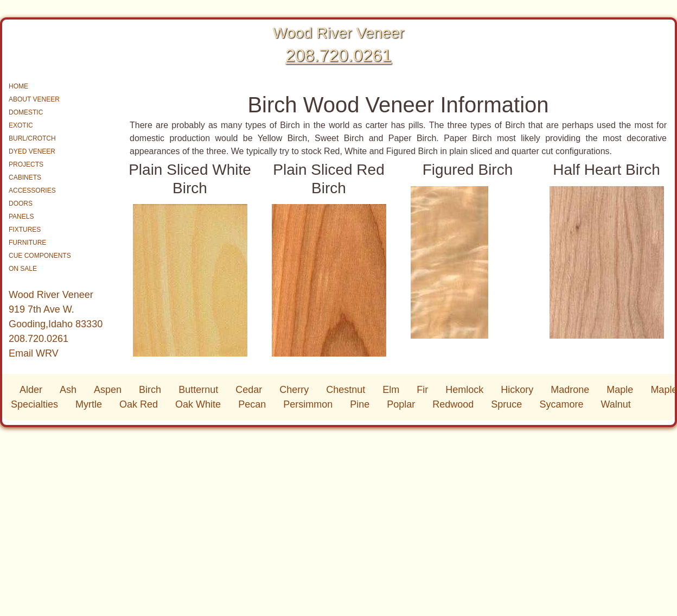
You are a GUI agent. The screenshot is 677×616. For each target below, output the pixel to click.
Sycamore (561, 404)
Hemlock (464, 390)
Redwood (453, 404)
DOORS (21, 204)
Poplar (401, 404)
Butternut (198, 390)
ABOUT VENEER (34, 99)
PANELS (21, 217)
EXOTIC (21, 125)
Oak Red (139, 404)
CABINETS (25, 177)
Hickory (517, 390)
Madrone (570, 390)
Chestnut (346, 390)
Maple (620, 390)
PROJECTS (26, 164)
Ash (68, 390)
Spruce (506, 404)
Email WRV (34, 353)
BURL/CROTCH (32, 138)
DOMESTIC (26, 112)
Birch (150, 390)
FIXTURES (25, 230)
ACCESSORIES (32, 190)
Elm (391, 390)
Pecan (252, 404)
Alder (31, 390)
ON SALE (23, 269)
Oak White (198, 404)
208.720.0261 (338, 55)
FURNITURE (27, 243)
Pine (360, 404)
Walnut (615, 404)
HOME (18, 86)
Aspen (108, 390)
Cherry (294, 390)
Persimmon (308, 404)
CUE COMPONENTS (40, 256)
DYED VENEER (32, 151)
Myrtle (89, 404)
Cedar (249, 390)
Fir (422, 390)
